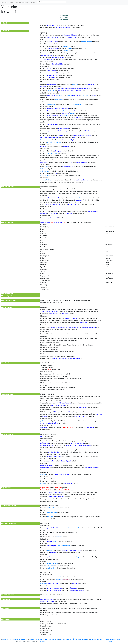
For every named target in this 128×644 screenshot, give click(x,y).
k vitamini (107, 640)
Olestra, (43, 483)
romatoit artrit (51, 104)
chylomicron (81, 198)
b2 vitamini (23, 639)
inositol (100, 639)
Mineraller (25, 2)
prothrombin (65, 115)
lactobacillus (59, 577)
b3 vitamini (31, 640)
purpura (65, 46)
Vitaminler (18, 2)
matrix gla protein (52, 564)
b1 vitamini (14, 639)
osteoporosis (60, 95)
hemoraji (73, 113)
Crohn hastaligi (45, 171)
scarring (65, 51)
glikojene (56, 541)
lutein (118, 639)
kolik (46, 167)
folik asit (77, 639)
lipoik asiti (113, 640)
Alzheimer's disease (46, 180)
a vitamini (6, 639)
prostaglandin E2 (52, 512)
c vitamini (52, 640)
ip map (42, 642)
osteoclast (51, 91)
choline (57, 640)
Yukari (110, 642)
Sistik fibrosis (44, 140)
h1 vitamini (93, 640)
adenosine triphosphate (54, 142)
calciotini (69, 95)
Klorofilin (43, 584)
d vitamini (63, 640)
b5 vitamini (37, 640)
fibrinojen (50, 517)
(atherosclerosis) (67, 111)
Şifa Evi (4, 2)
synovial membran (76, 104)
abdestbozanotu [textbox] (42, 2)
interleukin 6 (50, 508)
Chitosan (43, 474)
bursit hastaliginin (87, 42)
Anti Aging (33, 2)
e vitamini (69, 639)
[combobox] (51, 2)
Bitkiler (11, 2)
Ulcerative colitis (45, 176)
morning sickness (52, 153)
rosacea (69, 48)
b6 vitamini (44, 639)
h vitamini (85, 639)
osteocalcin (67, 528)
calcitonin (75, 84)
